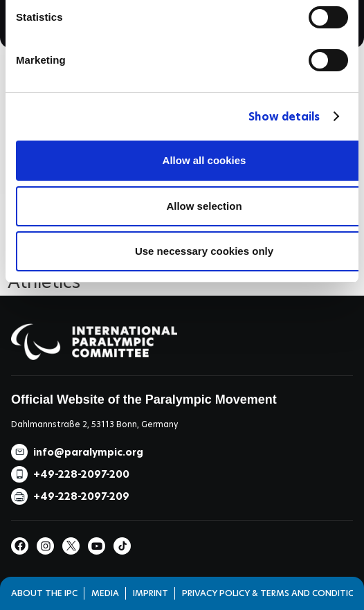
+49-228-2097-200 (81, 474)
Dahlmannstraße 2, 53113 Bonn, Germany (94, 424)
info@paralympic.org (88, 452)
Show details (284, 117)
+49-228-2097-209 (81, 496)
